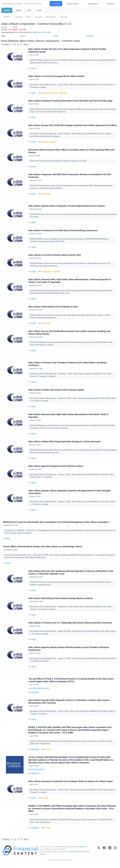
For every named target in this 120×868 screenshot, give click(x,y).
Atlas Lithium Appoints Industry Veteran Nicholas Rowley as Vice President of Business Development (69, 651)
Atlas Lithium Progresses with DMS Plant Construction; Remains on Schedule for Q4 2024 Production (70, 176)
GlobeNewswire (35, 777)
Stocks (19, 10)
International (51, 17)
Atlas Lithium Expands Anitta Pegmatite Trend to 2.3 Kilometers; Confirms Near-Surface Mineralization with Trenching (69, 705)
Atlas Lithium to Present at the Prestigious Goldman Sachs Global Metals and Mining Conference (67, 365)
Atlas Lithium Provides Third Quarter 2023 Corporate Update (56, 391)
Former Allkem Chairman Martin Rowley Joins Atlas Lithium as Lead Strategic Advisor (43, 549)
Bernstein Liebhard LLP (38, 773)
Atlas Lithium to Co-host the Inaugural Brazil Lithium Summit (56, 76)
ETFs (29, 10)
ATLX (67, 24)
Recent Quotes (73, 4)
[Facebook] (104, 854)
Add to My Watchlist (44, 32)
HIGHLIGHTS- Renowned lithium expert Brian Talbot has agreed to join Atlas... (59, 161)
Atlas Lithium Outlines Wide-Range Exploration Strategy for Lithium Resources (65, 443)
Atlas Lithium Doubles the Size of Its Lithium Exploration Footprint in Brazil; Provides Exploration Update (67, 50)
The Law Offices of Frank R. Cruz (41, 691)
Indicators (111, 4)
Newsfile (34, 68)
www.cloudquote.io (80, 850)
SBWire (8, 541)
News (28, 17)
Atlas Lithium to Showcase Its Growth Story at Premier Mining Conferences (63, 231)
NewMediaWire (35, 752)
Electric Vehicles (54, 93)
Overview (19, 17)
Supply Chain (63, 93)
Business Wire (35, 695)
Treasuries (63, 17)
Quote (23, 36)
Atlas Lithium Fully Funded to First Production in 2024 (53, 308)
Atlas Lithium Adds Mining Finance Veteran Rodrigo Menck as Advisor (61, 601)
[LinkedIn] (110, 854)
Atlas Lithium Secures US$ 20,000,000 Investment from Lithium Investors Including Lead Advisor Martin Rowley (69, 334)
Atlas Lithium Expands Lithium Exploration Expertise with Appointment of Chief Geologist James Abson (69, 494)
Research (90, 36)
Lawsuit (48, 752)
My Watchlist (93, 4)
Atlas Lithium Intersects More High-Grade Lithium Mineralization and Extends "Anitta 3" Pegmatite (69, 417)
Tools (39, 10)
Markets (7, 10)
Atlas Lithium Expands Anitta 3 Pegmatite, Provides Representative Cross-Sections (67, 207)
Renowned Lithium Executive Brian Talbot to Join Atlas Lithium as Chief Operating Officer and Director (71, 152)
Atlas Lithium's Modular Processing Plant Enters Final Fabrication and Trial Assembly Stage (70, 101)
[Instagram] (115, 854)
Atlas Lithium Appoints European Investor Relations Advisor (56, 468)
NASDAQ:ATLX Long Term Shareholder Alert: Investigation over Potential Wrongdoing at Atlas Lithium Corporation (57, 524)
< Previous (6, 44)
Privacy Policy (74, 855)
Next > (26, 44)
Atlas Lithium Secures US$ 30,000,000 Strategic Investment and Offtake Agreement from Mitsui (73, 126)
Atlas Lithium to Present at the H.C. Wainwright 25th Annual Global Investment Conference (70, 625)
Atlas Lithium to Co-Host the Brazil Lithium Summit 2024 (55, 256)
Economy (46, 93)
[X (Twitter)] (99, 854)
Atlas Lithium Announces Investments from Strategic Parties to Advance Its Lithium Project (70, 785)
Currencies (38, 17)
